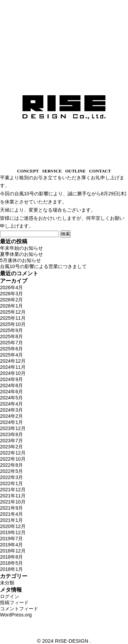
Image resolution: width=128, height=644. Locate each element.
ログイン (10, 596)
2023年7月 (11, 441)
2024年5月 (11, 398)
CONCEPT (28, 171)
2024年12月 (13, 361)
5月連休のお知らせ (20, 260)
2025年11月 (13, 318)
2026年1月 (11, 306)
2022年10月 (13, 459)
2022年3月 (11, 477)
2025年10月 (13, 324)
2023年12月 (13, 428)
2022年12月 (13, 453)
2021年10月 (13, 502)
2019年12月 (13, 532)
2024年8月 (11, 385)
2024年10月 (13, 373)
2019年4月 (11, 545)
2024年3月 (11, 410)
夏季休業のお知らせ (22, 254)
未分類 (7, 583)
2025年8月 (11, 336)
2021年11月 (13, 496)
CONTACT (100, 171)
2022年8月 (11, 465)
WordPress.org (16, 615)
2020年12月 (13, 526)
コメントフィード (19, 609)
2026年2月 (11, 300)
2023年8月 (11, 434)
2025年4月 (11, 355)
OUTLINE (75, 171)
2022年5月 (11, 471)
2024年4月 (11, 404)
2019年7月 (11, 539)
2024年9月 (11, 379)
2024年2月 (11, 416)
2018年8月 (11, 557)
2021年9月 (11, 508)
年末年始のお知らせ (22, 248)
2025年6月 (11, 349)
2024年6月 (11, 392)
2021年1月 (11, 520)
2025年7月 (11, 343)
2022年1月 (11, 483)
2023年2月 (11, 447)
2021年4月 (11, 514)
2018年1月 (11, 569)
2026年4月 (11, 287)
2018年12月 (13, 551)
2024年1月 (11, 422)
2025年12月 (13, 312)
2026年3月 (11, 294)
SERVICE (52, 171)
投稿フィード (14, 602)
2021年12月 (13, 490)
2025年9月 (11, 330)
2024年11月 (13, 367)
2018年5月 (11, 563)
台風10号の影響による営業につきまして (43, 266)
